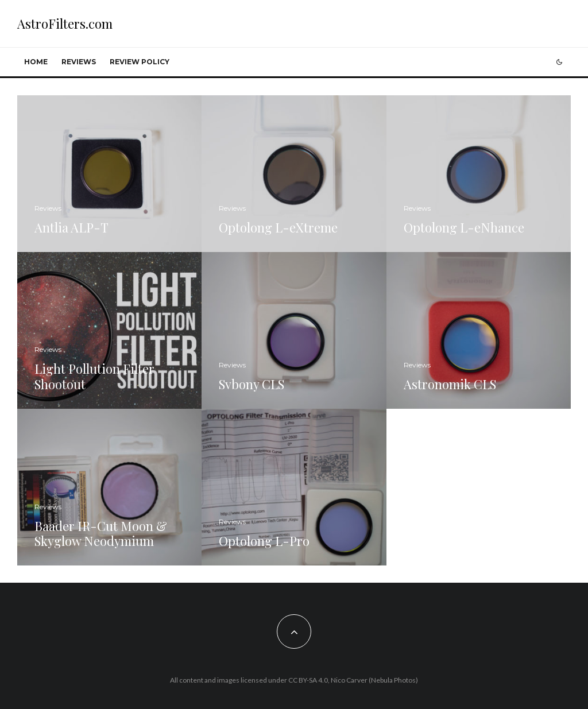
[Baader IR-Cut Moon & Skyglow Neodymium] (109, 487)
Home (36, 62)
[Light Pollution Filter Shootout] (109, 330)
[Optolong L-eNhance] (479, 174)
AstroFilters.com (65, 24)
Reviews (79, 62)
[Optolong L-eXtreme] (294, 174)
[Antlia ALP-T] (109, 174)
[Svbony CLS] (294, 330)
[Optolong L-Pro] (294, 487)
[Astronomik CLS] (479, 330)
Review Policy (140, 62)
